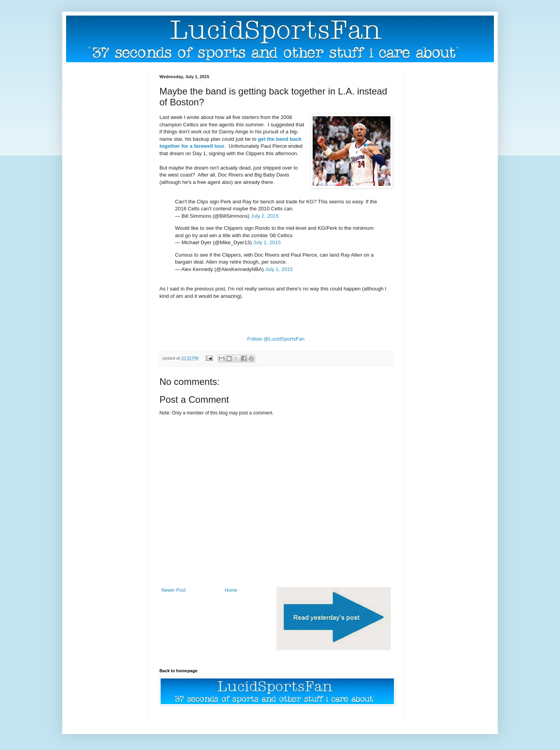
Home (231, 590)
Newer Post (173, 590)
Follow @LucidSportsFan (276, 339)
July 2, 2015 (265, 216)
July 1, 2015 (267, 242)
